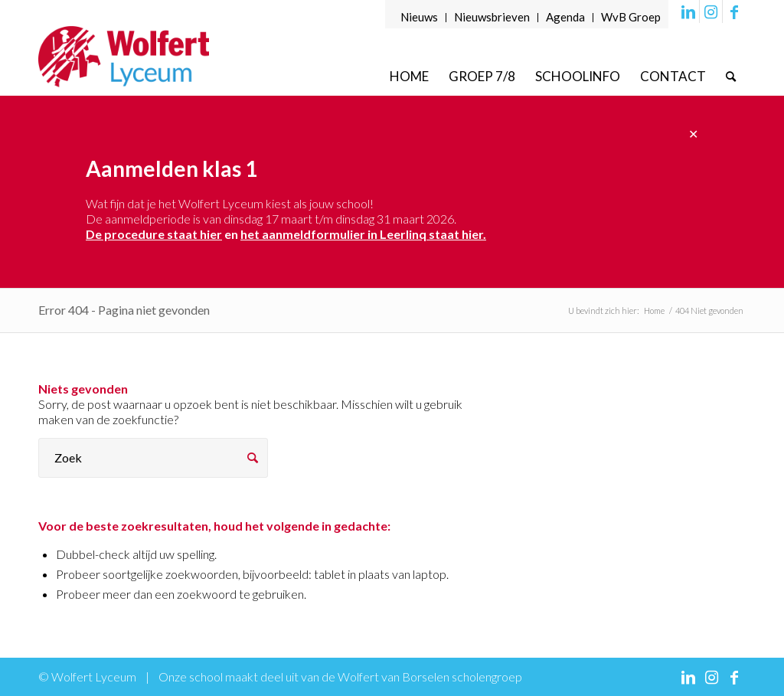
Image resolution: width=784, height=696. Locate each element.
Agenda (565, 17)
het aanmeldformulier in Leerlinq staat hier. (363, 234)
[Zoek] (731, 76)
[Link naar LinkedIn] (688, 11)
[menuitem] (420, 18)
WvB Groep (631, 17)
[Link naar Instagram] (711, 11)
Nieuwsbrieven (492, 17)
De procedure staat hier (154, 234)
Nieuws (419, 17)
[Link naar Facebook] (734, 11)
